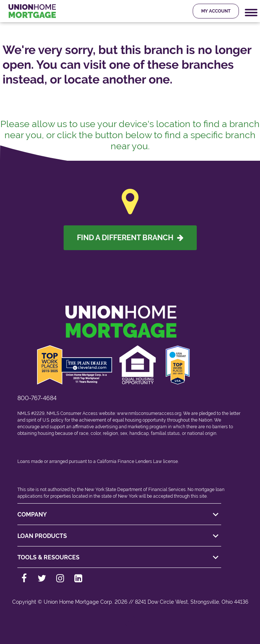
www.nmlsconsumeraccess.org (149, 413)
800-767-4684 (37, 398)
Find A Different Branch (130, 238)
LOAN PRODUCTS (119, 536)
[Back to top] (130, 625)
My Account (216, 11)
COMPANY (119, 515)
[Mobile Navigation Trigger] (251, 13)
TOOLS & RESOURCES (119, 558)
